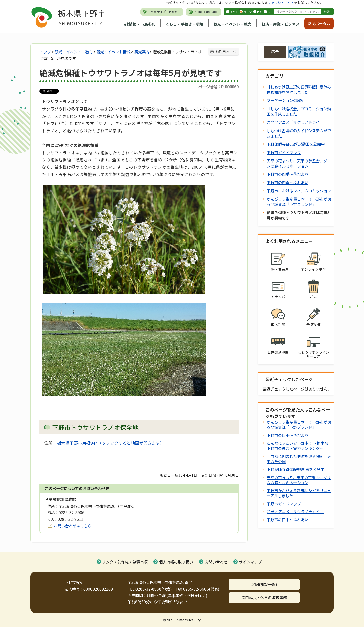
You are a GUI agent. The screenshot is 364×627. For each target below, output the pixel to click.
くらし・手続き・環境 (185, 24)
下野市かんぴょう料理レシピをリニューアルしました (299, 493)
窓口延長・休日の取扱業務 (264, 597)
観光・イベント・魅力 (233, 24)
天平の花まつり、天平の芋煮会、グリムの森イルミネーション (299, 163)
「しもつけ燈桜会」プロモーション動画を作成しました (299, 111)
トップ (45, 52)
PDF (260, 12)
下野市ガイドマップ (284, 152)
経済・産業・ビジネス (281, 24)
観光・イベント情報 (113, 52)
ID (269, 12)
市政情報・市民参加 (138, 24)
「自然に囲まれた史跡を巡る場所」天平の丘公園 (299, 459)
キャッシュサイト (281, 2)
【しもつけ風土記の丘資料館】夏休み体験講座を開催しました (299, 89)
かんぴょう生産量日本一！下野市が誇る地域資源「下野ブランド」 (299, 201)
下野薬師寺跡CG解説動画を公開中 (296, 144)
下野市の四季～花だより (288, 174)
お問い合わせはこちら (73, 526)
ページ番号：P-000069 (219, 87)
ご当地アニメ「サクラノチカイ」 (295, 122)
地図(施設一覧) (264, 584)
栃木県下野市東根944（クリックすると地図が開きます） (111, 443)
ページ (248, 12)
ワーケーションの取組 (286, 100)
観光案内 (142, 52)
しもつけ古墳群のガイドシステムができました (299, 133)
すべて (234, 12)
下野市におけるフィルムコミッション (299, 191)
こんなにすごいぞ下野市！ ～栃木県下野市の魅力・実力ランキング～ (297, 446)
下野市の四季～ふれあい (288, 182)
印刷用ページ (226, 52)
